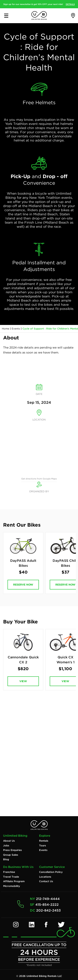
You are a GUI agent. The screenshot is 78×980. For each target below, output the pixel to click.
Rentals (44, 841)
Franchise (9, 872)
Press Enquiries (12, 850)
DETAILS (70, 4)
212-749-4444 (48, 899)
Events (16, 329)
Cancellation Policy (51, 872)
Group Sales (11, 855)
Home (6, 329)
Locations (45, 877)
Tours (43, 846)
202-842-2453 (48, 910)
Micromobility (12, 886)
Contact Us (46, 881)
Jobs (6, 846)
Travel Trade (11, 877)
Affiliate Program (14, 881)
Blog (6, 859)
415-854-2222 (47, 905)
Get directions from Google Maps (39, 479)
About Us (9, 841)
